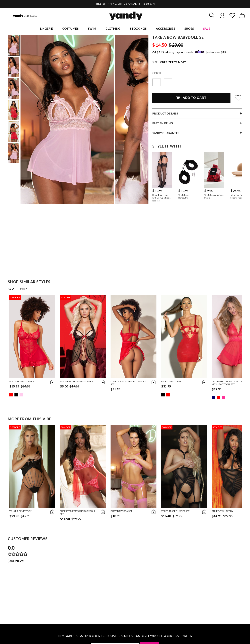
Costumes (70, 29)
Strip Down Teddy (222, 511)
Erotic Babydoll (171, 381)
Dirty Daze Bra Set (121, 511)
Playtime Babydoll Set (23, 381)
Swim (92, 29)
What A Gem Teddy (20, 511)
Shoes (189, 29)
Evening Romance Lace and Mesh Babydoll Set (229, 383)
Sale (207, 29)
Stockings (138, 29)
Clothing (113, 29)
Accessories (165, 29)
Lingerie (46, 29)
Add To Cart (191, 98)
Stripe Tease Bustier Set (175, 511)
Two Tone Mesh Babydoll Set (78, 381)
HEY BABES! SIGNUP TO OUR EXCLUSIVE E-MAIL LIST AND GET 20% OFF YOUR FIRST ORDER (125, 636)
